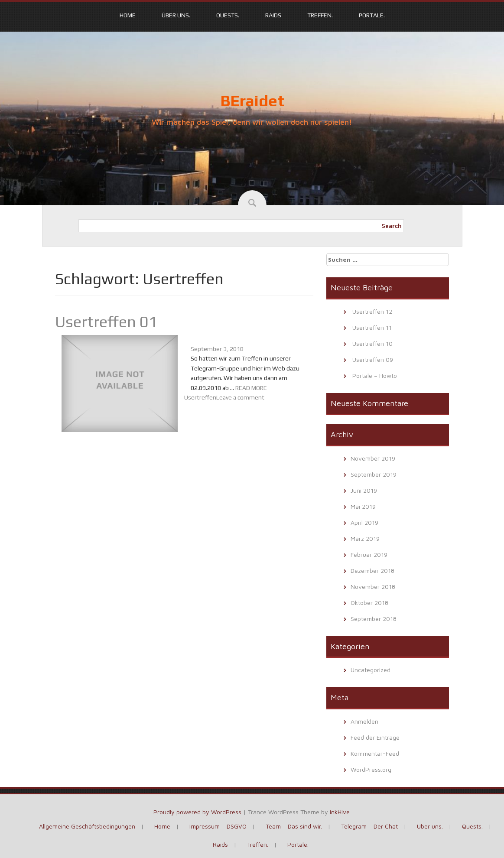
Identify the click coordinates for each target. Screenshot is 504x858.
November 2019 (373, 458)
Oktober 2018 (369, 603)
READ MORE (251, 388)
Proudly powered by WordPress (197, 812)
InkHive (340, 812)
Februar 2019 (369, 554)
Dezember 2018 (372, 570)
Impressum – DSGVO (218, 826)
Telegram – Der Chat (369, 826)
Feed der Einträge (375, 737)
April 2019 (364, 522)
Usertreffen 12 (372, 311)
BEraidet (252, 101)
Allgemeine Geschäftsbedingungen (87, 826)
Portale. (372, 15)
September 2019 (374, 474)
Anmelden (364, 721)
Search (392, 226)
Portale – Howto (375, 375)
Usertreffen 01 (106, 322)
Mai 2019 (363, 506)
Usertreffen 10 (372, 343)
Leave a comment (240, 397)
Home (128, 15)
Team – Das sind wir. (294, 826)
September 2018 (374, 619)
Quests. (228, 15)
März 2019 (365, 538)
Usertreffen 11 (372, 327)
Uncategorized (371, 670)
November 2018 (373, 587)
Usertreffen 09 (373, 359)
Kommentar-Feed (375, 753)
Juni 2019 (364, 490)
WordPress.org (371, 769)
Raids (273, 15)
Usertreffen (200, 397)
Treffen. (320, 15)
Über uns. (176, 15)
